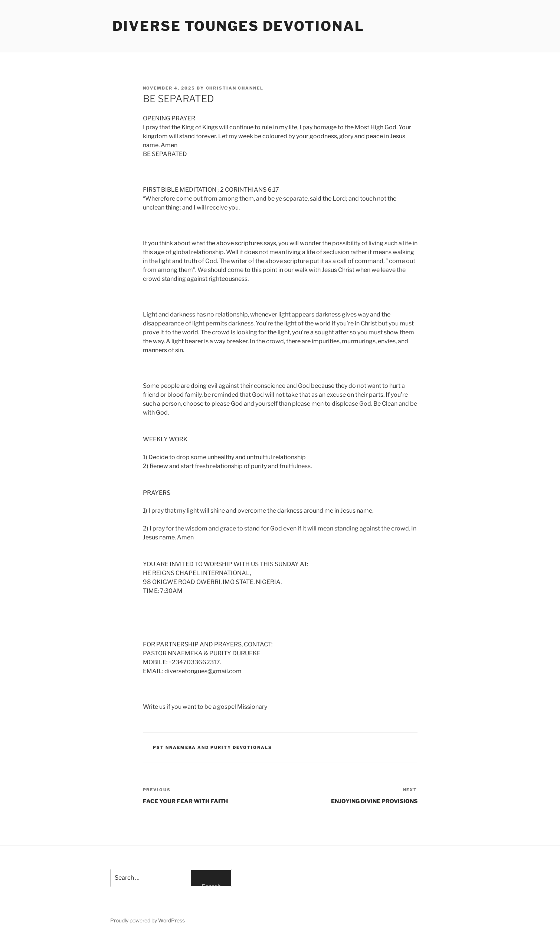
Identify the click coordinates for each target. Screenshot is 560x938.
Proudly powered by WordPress (148, 920)
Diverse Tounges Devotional (238, 26)
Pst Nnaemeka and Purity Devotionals (212, 747)
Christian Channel (235, 88)
